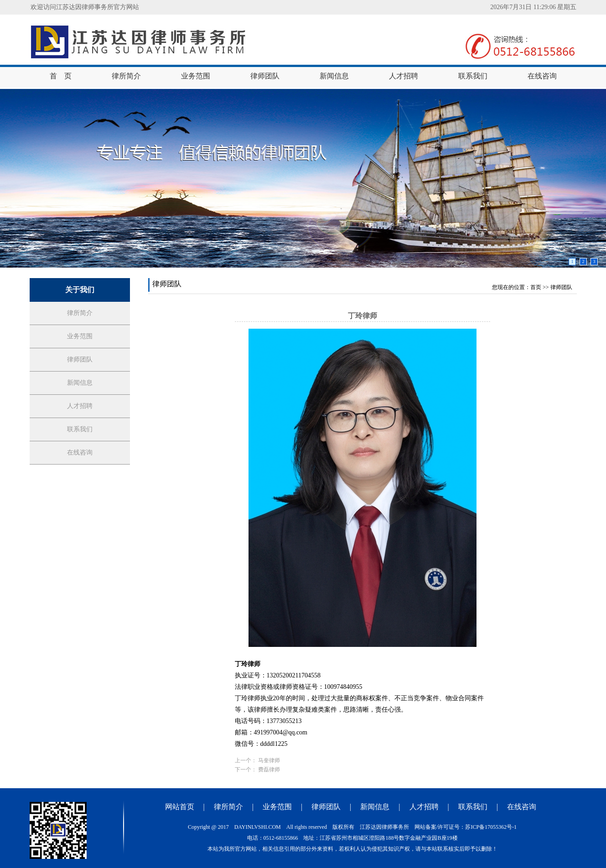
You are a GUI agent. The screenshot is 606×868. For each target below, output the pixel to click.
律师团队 (265, 76)
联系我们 (473, 76)
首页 (536, 287)
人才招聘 (404, 76)
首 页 (61, 76)
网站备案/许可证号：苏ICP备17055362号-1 (466, 827)
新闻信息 (334, 76)
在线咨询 (542, 76)
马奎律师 (269, 760)
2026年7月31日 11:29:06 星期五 (533, 7)
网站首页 (180, 807)
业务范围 (196, 76)
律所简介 (126, 76)
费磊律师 (269, 770)
